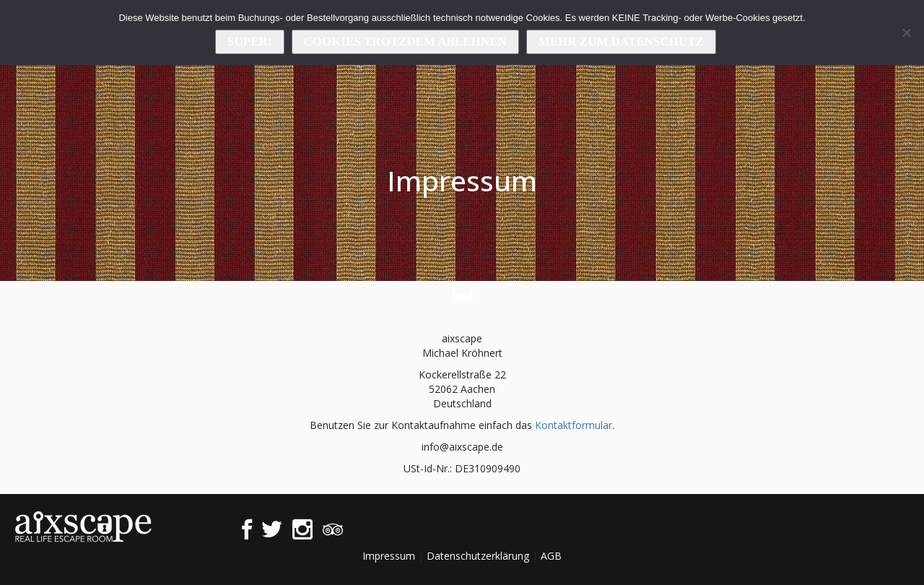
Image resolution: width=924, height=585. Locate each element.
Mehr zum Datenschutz (621, 42)
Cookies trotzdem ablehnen (405, 42)
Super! (249, 42)
